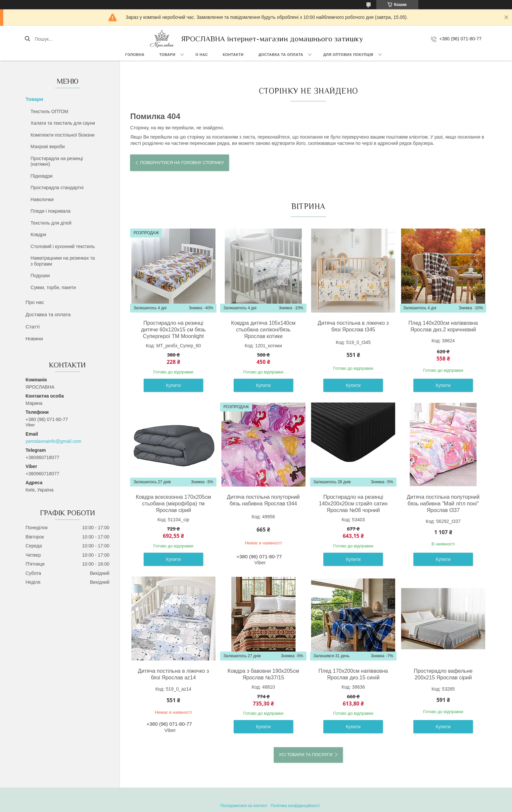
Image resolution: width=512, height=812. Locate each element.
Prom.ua (287, 794)
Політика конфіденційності (295, 806)
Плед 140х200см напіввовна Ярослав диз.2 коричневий (443, 326)
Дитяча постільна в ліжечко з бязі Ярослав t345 (353, 326)
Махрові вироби (47, 147)
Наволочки (42, 199)
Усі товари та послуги (305, 755)
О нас (202, 55)
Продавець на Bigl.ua (256, 800)
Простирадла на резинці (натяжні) (57, 161)
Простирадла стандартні (57, 188)
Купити (173, 385)
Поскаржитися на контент (244, 806)
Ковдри (38, 235)
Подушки (40, 276)
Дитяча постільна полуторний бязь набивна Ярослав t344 (263, 500)
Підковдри (41, 176)
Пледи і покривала (50, 211)
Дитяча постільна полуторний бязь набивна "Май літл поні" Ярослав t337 (443, 504)
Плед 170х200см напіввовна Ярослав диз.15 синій (353, 674)
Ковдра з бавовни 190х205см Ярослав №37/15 (263, 674)
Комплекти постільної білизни (62, 135)
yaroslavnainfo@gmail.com (53, 441)
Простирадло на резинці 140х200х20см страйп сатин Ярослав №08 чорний (353, 504)
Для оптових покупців (348, 55)
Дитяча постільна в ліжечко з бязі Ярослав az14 (173, 674)
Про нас (35, 302)
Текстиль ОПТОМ (49, 111)
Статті (33, 327)
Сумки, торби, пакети (53, 287)
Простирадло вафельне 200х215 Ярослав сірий (443, 674)
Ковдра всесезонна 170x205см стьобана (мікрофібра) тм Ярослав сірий (173, 504)
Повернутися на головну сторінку (182, 163)
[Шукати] (27, 39)
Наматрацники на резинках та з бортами (63, 261)
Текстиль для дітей (51, 223)
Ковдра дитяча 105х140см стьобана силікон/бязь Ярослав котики (263, 330)
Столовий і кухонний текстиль (63, 246)
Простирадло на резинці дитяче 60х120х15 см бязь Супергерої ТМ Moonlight (173, 330)
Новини (34, 339)
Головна (135, 55)
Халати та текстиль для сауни (63, 123)
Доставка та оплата (281, 55)
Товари (167, 55)
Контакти (233, 55)
